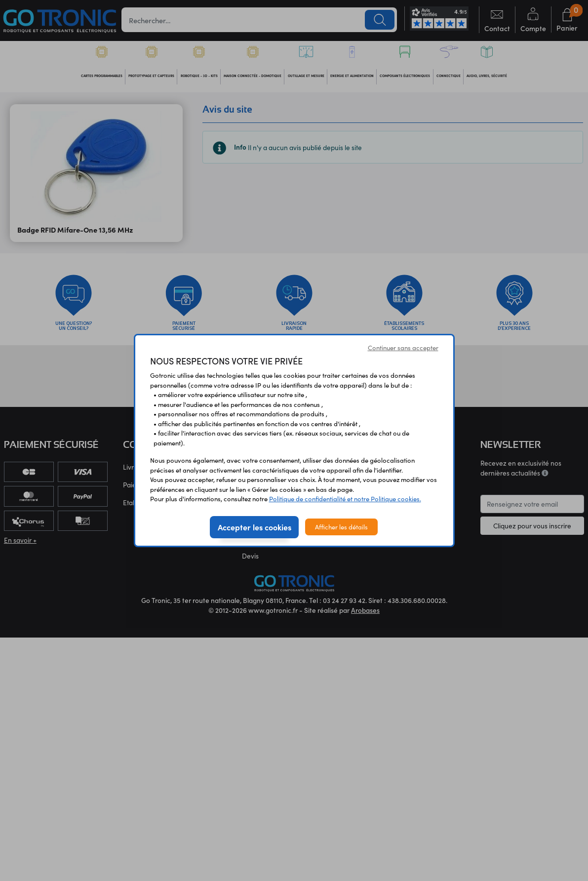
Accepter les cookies (255, 527)
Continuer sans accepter (403, 347)
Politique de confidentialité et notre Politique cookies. (345, 499)
